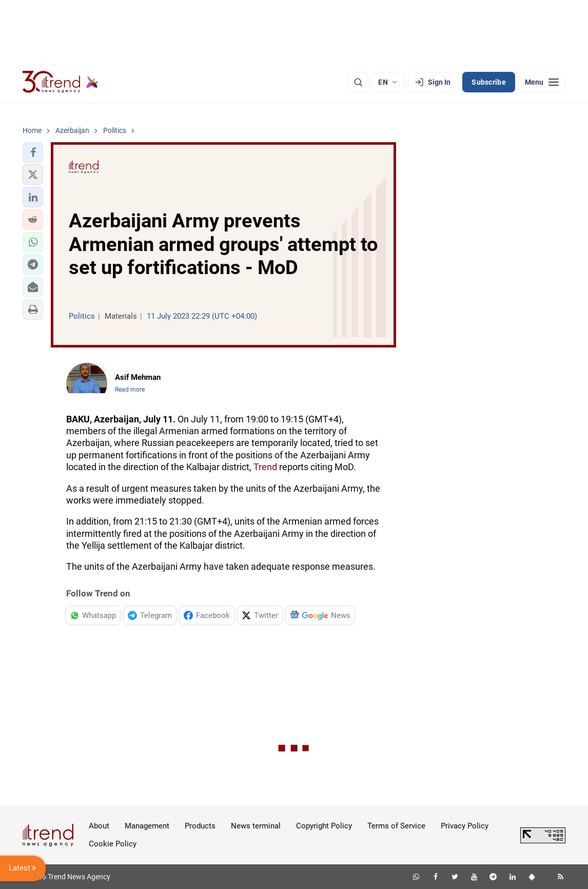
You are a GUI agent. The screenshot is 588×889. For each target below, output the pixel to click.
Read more (130, 390)
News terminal (256, 826)
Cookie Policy (113, 844)
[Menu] (542, 82)
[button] (33, 152)
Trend (265, 467)
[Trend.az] (61, 82)
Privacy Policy (465, 826)
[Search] (358, 82)
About (99, 826)
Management (147, 826)
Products (200, 826)
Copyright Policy (324, 826)
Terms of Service (396, 826)
